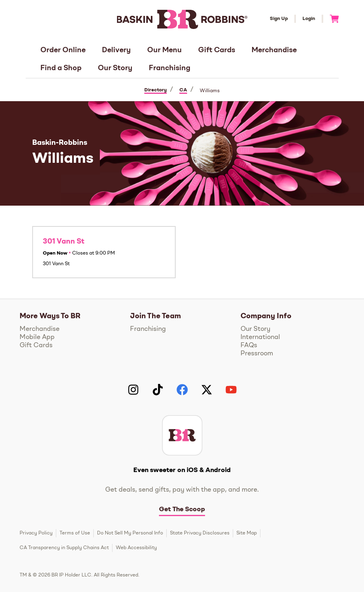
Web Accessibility (136, 548)
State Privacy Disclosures (200, 533)
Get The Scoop (182, 510)
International (260, 337)
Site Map (247, 533)
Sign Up (279, 19)
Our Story (115, 68)
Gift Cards (217, 50)
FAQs (249, 346)
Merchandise (274, 50)
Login (309, 19)
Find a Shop (61, 68)
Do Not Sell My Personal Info (130, 533)
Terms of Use (75, 533)
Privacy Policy (36, 533)
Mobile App (37, 337)
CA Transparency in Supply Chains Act (64, 548)
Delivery (116, 50)
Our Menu (164, 50)
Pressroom (257, 354)
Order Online (63, 50)
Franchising (170, 68)
